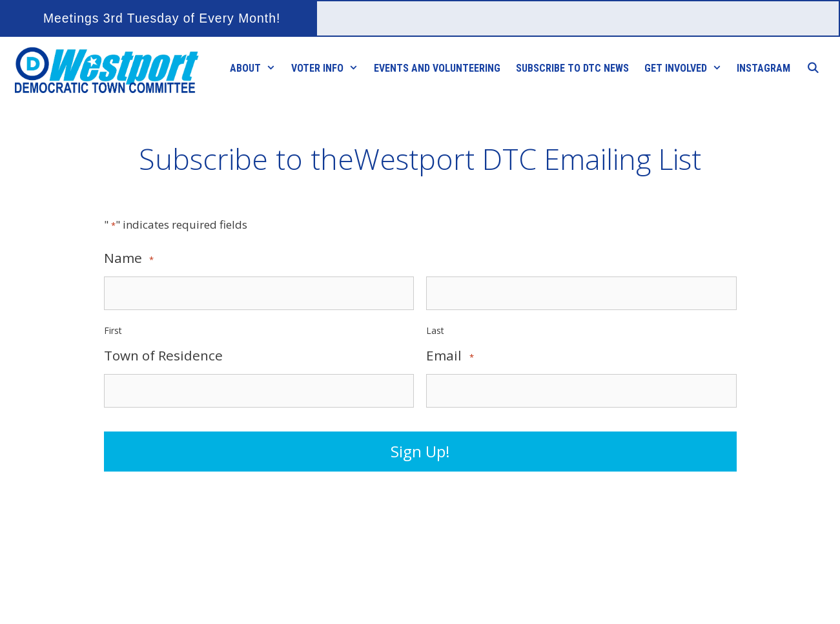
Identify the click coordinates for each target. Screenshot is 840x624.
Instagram (763, 68)
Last (435, 330)
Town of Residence (163, 356)
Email (450, 356)
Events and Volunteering (437, 68)
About (257, 68)
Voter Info (329, 68)
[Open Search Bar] (813, 68)
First (113, 330)
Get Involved (687, 68)
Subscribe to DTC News (572, 68)
